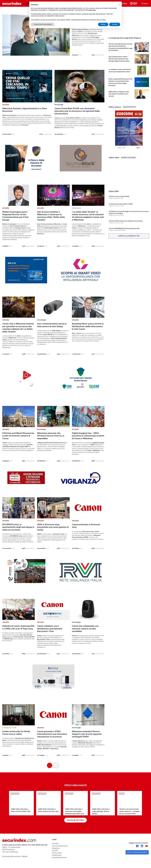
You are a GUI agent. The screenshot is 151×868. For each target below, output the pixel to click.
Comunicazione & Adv (60, 846)
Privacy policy (57, 853)
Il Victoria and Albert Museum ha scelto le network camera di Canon (18, 436)
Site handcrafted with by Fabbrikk (15, 856)
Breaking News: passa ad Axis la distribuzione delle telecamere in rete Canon (88, 326)
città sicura (76, 208)
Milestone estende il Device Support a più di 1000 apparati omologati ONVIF (87, 734)
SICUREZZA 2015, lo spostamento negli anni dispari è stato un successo (18, 527)
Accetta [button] (115, 24)
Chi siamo (55, 844)
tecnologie (59, 105)
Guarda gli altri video (75, 820)
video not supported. (129, 20)
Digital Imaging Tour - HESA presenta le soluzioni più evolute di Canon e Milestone (88, 436)
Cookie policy (57, 855)
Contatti (55, 851)
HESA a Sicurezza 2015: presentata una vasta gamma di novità (53, 527)
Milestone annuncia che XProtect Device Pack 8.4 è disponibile (51, 436)
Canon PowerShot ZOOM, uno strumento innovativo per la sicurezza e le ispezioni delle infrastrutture (77, 111)
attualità (6, 105)
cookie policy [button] (92, 10)
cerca (145, 3)
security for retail (9, 728)
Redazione (56, 848)
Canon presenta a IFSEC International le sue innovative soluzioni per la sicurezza (52, 734)
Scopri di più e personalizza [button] (43, 24)
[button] (119, 5)
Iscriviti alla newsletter (129, 236)
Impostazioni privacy (59, 858)
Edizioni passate (129, 107)
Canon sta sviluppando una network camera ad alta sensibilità (85, 629)
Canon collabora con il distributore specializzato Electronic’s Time (50, 629)
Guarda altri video (129, 158)
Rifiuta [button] (103, 24)
